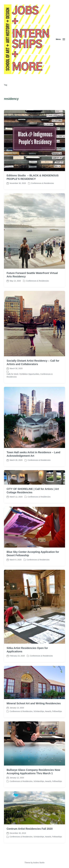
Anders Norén (39, 863)
